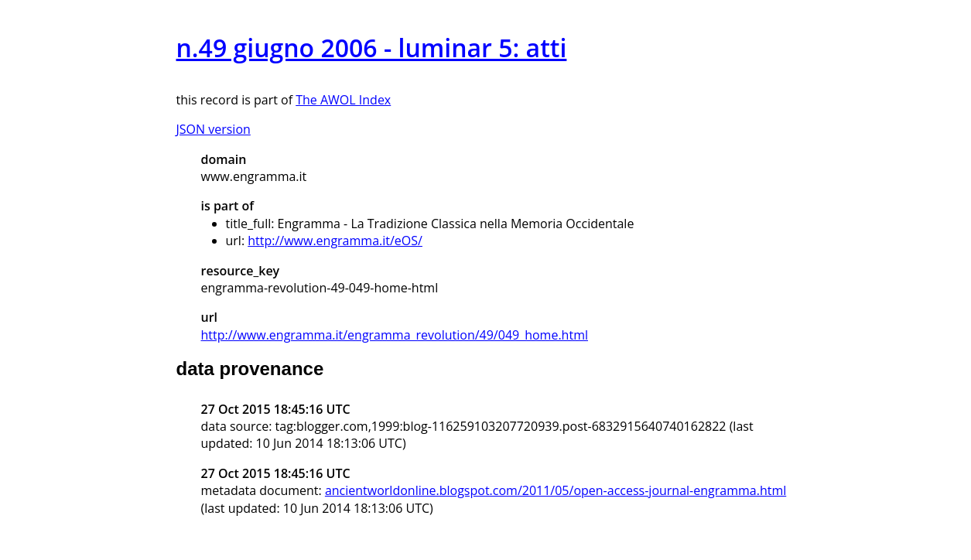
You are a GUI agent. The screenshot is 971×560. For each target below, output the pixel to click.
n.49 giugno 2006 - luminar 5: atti (372, 48)
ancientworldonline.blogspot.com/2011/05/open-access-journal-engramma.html (556, 490)
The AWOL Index (343, 100)
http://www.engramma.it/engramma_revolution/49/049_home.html (395, 335)
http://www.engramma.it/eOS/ (335, 241)
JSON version (214, 129)
